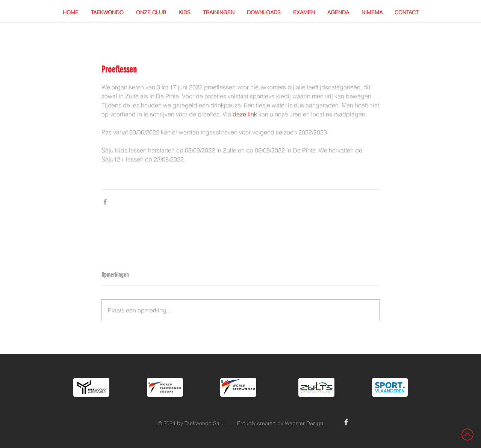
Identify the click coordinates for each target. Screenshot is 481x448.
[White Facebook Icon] (346, 422)
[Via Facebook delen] (105, 202)
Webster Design (304, 423)
